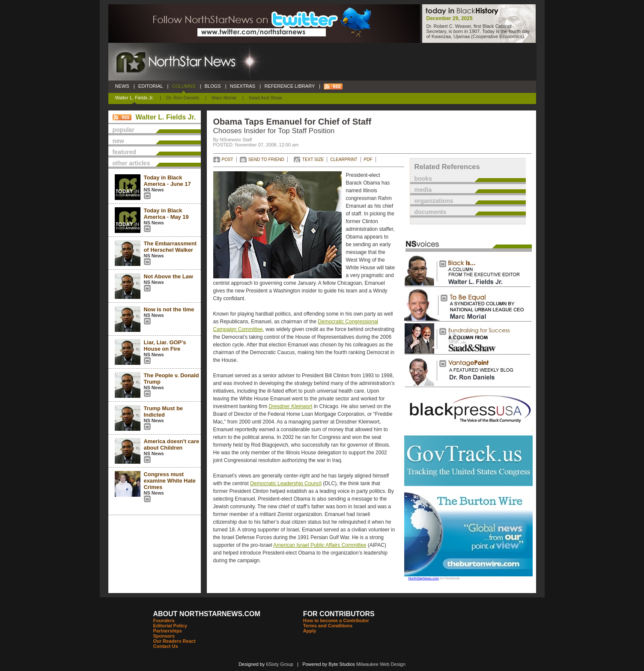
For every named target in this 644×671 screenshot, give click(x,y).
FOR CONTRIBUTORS (339, 614)
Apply (310, 631)
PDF (368, 160)
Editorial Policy (170, 626)
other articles (131, 163)
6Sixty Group (280, 664)
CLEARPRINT (344, 160)
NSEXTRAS (243, 86)
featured (124, 152)
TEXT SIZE (313, 160)
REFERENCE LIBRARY (289, 86)
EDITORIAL (151, 86)
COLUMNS (183, 86)
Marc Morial (224, 98)
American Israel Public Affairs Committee (320, 545)
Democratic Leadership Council (286, 483)
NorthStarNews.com (424, 578)
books (423, 179)
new (118, 141)
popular (124, 130)
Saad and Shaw (265, 98)
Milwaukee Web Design (381, 664)
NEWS (122, 86)
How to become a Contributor (336, 620)
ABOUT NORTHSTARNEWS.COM (207, 614)
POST (228, 160)
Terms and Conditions (328, 626)
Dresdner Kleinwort (291, 406)
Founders (164, 620)
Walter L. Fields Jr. (135, 98)
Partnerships (168, 631)
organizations (434, 201)
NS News (154, 190)
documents (431, 212)
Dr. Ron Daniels (183, 98)
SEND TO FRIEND (266, 160)
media (423, 190)
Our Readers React (174, 641)
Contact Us (166, 646)
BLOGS (213, 86)
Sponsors (164, 636)
